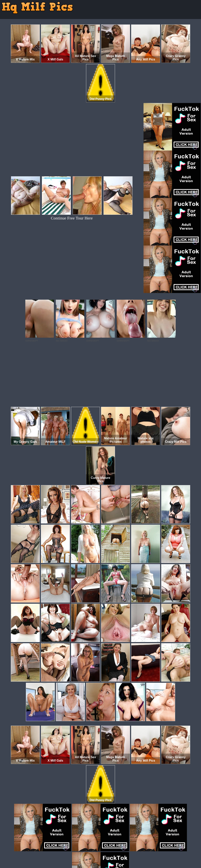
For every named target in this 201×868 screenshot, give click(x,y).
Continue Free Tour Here (72, 218)
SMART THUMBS (107, 852)
